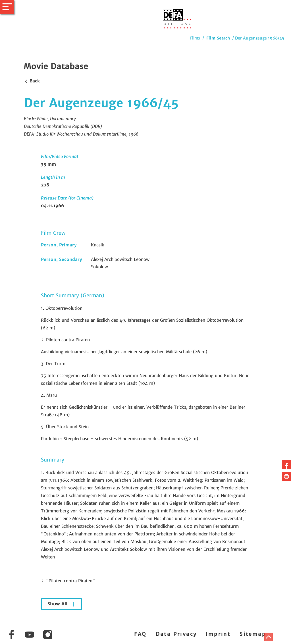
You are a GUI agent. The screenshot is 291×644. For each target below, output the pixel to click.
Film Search (218, 38)
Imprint (218, 634)
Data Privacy (176, 634)
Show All (58, 604)
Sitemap (253, 634)
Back (32, 81)
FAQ (140, 634)
